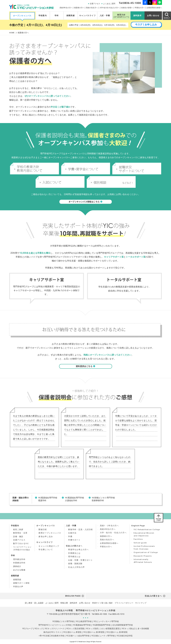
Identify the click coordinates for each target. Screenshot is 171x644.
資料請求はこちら (85, 366)
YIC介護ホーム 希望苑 (72, 632)
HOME (12, 33)
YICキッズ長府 (92, 629)
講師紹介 (17, 566)
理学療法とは (74, 557)
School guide (140, 543)
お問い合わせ (153, 16)
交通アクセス (95, 4)
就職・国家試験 (75, 564)
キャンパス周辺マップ (49, 546)
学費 (70, 537)
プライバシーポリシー (124, 603)
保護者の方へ (79, 8)
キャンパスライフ (87, 16)
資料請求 (137, 16)
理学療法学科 (19, 559)
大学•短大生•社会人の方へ (110, 8)
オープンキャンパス (22, 16)
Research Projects (143, 556)
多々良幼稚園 (143, 629)
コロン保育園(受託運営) (110, 629)
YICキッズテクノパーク (55, 629)
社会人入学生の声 (76, 567)
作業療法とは (74, 553)
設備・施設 (18, 537)
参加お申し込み (46, 537)
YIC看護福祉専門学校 (82, 625)
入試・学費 (105, 16)
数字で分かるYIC (21, 544)
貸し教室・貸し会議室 (34, 603)
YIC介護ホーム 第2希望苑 (94, 632)
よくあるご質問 (109, 4)
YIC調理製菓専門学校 (101, 625)
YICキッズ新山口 (129, 629)
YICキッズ (39, 629)
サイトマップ (141, 603)
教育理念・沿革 (20, 533)
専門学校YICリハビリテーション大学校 (55, 625)
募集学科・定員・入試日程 (80, 530)
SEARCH (167, 16)
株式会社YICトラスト (52, 632)
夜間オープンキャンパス (50, 533)
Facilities (138, 539)
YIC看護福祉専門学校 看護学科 (48, 499)
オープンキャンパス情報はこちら (86, 202)
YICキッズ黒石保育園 (75, 629)
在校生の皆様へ (127, 8)
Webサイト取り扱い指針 (102, 603)
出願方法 (72, 533)
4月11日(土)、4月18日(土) (44, 25)
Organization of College (146, 552)
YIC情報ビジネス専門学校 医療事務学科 (103, 499)
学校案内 (43, 16)
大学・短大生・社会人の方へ (113, 533)
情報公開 (64, 603)
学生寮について (46, 550)
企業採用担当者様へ (154, 8)
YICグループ (27, 629)
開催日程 (43, 530)
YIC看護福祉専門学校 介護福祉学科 (75, 499)
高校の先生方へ (92, 8)
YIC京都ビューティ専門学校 (103, 636)
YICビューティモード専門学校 (106, 621)
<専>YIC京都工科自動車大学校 (51, 636)
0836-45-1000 (101, 614)
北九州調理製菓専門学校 (123, 625)
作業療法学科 (19, 563)
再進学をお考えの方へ (78, 550)
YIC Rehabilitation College (147, 530)
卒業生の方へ (140, 8)
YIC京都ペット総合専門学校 (78, 636)
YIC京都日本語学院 (125, 636)
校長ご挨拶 (18, 530)
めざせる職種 (19, 570)
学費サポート (74, 540)
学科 (57, 16)
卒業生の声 (18, 587)
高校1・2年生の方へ (109, 526)
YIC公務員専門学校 (84, 621)
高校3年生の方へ (66, 8)
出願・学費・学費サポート (80, 560)
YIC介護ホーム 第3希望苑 (117, 632)
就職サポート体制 (21, 583)
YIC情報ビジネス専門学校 (63, 621)
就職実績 (71, 16)
